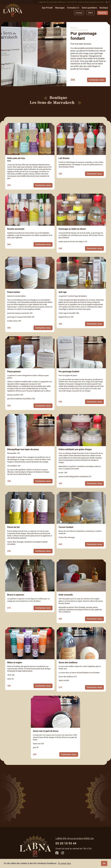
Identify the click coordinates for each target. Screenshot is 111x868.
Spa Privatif (47, 8)
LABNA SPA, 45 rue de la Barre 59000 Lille (52, 2)
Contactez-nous (97, 80)
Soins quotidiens (89, 8)
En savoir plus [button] (65, 863)
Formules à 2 (73, 8)
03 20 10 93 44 (72, 2)
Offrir (91, 13)
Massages (60, 8)
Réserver (103, 13)
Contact (79, 13)
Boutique (104, 8)
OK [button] (104, 863)
